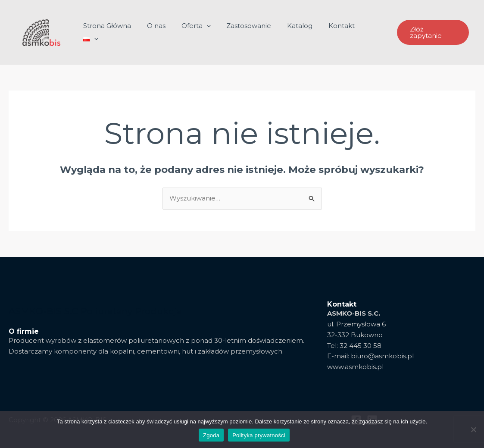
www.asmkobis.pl (355, 367)
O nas (166, 32)
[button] (432, 33)
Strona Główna (120, 32)
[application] (213, 32)
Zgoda (211, 435)
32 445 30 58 (361, 346)
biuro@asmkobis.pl (382, 356)
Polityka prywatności (259, 435)
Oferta (203, 32)
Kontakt (339, 32)
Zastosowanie (253, 32)
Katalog (301, 32)
